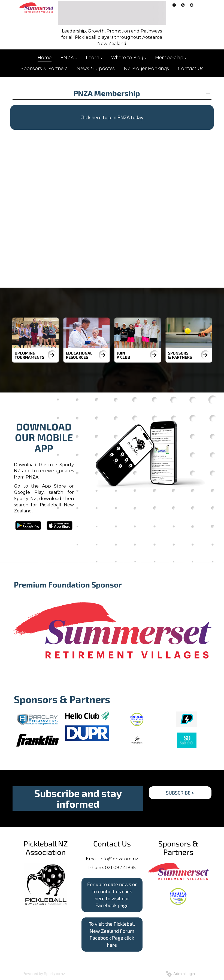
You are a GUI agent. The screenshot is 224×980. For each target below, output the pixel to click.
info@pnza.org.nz (119, 859)
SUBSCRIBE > (180, 793)
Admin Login (180, 974)
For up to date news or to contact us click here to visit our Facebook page (112, 895)
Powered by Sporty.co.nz (44, 974)
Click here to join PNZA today (112, 117)
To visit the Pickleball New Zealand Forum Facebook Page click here (112, 934)
